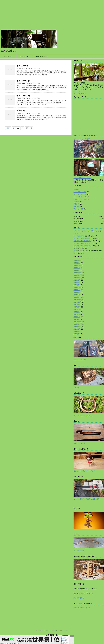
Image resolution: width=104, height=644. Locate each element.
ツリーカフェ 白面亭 (82, 139)
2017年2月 (77, 317)
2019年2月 (77, 268)
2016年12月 (77, 322)
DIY (75, 189)
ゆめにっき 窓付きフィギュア (84, 471)
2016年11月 (77, 324)
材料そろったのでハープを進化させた (86, 231)
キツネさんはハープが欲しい (83, 415)
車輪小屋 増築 (79, 209)
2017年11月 (77, 302)
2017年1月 (77, 319)
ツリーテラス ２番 (80, 194)
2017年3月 (77, 314)
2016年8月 (77, 331)
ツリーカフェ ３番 (80, 192)
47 (27, 128)
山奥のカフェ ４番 (80, 199)
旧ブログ (77, 91)
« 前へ (8, 128)
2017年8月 (77, 309)
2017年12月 (77, 300)
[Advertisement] (52, 14)
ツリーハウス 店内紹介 (82, 178)
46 (22, 128)
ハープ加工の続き (79, 236)
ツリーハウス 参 (23, 81)
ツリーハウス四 (22, 66)
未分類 (76, 202)
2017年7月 (77, 312)
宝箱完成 (77, 387)
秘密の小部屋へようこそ (82, 608)
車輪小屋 (76, 207)
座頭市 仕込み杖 (80, 443)
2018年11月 (77, 275)
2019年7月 (77, 260)
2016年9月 (77, 329)
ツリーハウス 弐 (23, 96)
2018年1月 (77, 297)
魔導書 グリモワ (80, 360)
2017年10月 (77, 305)
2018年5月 (77, 290)
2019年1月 (77, 270)
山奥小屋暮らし (9, 51)
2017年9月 (77, 307)
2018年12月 (77, 273)
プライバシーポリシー (41, 56)
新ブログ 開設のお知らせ (82, 238)
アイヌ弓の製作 (79, 551)
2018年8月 (77, 282)
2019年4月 (77, 263)
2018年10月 (77, 278)
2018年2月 (77, 295)
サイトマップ (8, 56)
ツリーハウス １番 (34, 69)
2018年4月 (77, 292)
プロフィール (24, 56)
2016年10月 (77, 327)
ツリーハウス (22, 111)
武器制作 (76, 204)
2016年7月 (77, 334)
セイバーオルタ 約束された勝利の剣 (86, 499)
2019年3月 (77, 265)
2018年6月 (77, 287)
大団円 (76, 248)
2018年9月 (77, 280)
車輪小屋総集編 (79, 598)
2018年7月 (77, 285)
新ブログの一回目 (80, 93)
